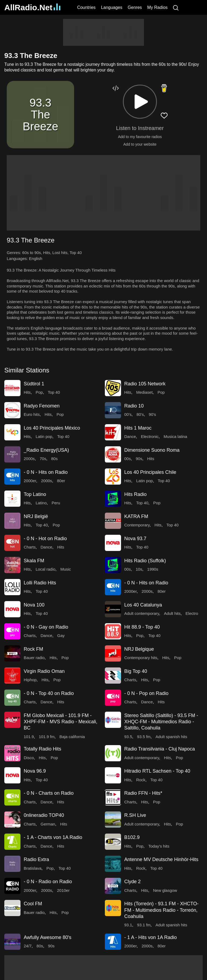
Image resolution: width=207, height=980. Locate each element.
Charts (30, 547)
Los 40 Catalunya (143, 605)
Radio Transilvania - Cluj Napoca (160, 749)
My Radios (157, 7)
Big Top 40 (136, 671)
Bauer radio (34, 658)
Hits (47, 253)
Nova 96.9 (35, 771)
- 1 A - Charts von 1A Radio (53, 837)
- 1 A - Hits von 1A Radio (151, 937)
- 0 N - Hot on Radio (45, 539)
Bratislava (33, 868)
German (48, 824)
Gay (61, 635)
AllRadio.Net (32, 7)
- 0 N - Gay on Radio (46, 627)
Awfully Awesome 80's (48, 937)
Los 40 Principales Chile (150, 472)
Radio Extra (36, 859)
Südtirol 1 (34, 384)
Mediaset (144, 392)
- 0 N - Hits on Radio (46, 472)
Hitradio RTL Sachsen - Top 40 (157, 771)
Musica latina (175, 436)
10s (139, 569)
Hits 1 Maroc (138, 428)
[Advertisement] (103, 32)
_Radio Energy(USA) (46, 450)
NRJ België (36, 516)
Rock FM (33, 649)
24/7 (28, 946)
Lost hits (60, 253)
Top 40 (76, 253)
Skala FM (34, 561)
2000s (29, 459)
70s (43, 459)
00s (127, 459)
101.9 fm (47, 737)
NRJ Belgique (139, 649)
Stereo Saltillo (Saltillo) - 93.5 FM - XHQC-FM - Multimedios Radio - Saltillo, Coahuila (161, 722)
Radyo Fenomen (42, 406)
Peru (56, 503)
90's (152, 414)
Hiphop (30, 680)
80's (140, 414)
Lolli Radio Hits (40, 583)
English (36, 258)
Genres (135, 7)
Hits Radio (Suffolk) (145, 561)
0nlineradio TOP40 (44, 815)
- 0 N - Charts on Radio (49, 793)
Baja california (72, 737)
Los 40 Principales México (52, 428)
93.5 (128, 737)
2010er (63, 890)
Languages (112, 7)
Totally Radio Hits (42, 749)
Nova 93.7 (135, 539)
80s (54, 459)
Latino (41, 503)
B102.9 (132, 837)
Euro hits (32, 414)
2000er (30, 481)
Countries (86, 7)
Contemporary (137, 525)
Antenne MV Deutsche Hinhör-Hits (161, 859)
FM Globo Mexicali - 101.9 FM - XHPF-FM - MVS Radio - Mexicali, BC (61, 722)
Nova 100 (34, 605)
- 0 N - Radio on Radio (48, 882)
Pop (39, 392)
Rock (141, 780)
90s (139, 459)
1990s (153, 569)
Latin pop (44, 436)
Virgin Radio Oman (44, 671)
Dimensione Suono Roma (152, 450)
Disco (29, 758)
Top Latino (35, 494)
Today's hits (159, 846)
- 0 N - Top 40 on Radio (49, 693)
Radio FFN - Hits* (143, 793)
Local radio (45, 569)
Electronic (150, 436)
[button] (140, 102)
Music (66, 569)
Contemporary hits (141, 658)
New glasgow (165, 890)
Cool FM (33, 904)
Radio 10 (134, 406)
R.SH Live (135, 815)
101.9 (29, 737)
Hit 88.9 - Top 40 (142, 627)
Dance (130, 436)
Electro (192, 613)
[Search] (176, 7)
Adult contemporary (142, 613)
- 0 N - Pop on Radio (146, 693)
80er (61, 481)
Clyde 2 (132, 882)
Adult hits (172, 613)
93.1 (128, 925)
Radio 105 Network (145, 384)
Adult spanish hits (171, 737)
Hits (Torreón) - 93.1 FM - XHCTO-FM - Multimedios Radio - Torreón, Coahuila (161, 910)
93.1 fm (144, 925)
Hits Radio (135, 494)
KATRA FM (136, 516)
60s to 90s (32, 253)
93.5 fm (144, 737)
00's (128, 414)
